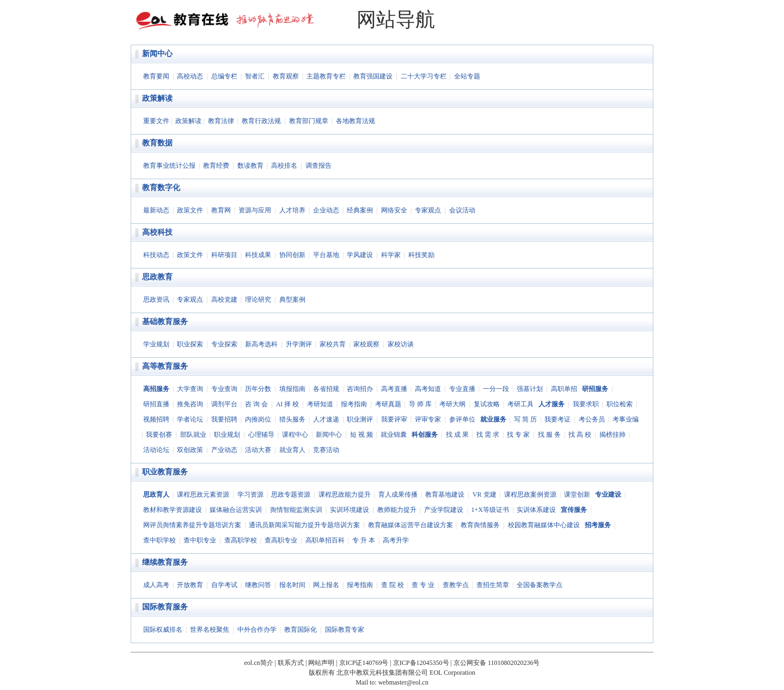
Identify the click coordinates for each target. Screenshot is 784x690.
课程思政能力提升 (345, 494)
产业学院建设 (444, 510)
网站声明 (321, 663)
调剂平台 (224, 404)
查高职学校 (241, 540)
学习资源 (250, 494)
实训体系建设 (536, 510)
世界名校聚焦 (210, 630)
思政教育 (157, 277)
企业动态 (326, 210)
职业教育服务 (165, 472)
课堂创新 (577, 494)
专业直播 (462, 389)
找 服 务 (549, 435)
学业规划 (156, 344)
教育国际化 (301, 630)
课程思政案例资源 (530, 494)
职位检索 (620, 404)
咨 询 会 (256, 404)
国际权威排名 (163, 630)
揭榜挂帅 (612, 435)
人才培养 (292, 210)
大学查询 (190, 389)
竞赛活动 (326, 450)
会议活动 (462, 210)
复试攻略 (487, 404)
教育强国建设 (373, 76)
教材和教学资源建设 (173, 510)
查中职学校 (160, 540)
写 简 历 (525, 419)
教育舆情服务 (480, 525)
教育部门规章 (309, 121)
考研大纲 (452, 404)
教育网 (221, 210)
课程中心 (295, 435)
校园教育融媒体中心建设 (544, 525)
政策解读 (157, 98)
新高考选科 (261, 344)
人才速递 (326, 419)
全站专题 (467, 76)
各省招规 (326, 389)
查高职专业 (281, 540)
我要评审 (394, 419)
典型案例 (292, 300)
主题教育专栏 (326, 76)
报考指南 (354, 404)
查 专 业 (423, 585)
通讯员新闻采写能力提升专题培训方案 (304, 525)
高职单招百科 (325, 540)
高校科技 (157, 232)
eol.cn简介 (259, 663)
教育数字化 (161, 188)
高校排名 (284, 166)
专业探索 (224, 344)
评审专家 (428, 419)
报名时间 (292, 585)
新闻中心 (157, 54)
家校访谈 (401, 344)
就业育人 (292, 450)
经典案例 (360, 210)
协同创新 (292, 255)
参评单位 (462, 419)
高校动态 (190, 76)
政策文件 (190, 210)
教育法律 (221, 121)
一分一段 (496, 389)
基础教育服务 (165, 322)
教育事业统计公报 (169, 166)
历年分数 (258, 389)
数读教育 (250, 166)
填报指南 (292, 389)
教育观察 (286, 76)
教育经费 (216, 166)
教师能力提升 (397, 510)
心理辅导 (261, 435)
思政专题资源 (291, 494)
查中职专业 (200, 540)
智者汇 (255, 76)
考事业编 (626, 419)
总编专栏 (224, 76)
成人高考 (156, 585)
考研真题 (388, 404)
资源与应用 (255, 210)
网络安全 (394, 210)
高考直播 (394, 389)
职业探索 (190, 344)
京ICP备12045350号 (421, 663)
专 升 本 (364, 540)
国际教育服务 (165, 607)
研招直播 (156, 404)
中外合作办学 (257, 630)
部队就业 (193, 435)
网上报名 (326, 585)
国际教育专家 (345, 630)
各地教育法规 (356, 121)
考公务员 (592, 419)
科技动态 (156, 255)
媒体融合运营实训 (236, 510)
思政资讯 (156, 300)
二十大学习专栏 (424, 76)
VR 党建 (485, 494)
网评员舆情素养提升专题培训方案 (192, 525)
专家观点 (428, 210)
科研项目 (224, 255)
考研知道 (320, 404)
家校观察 (366, 344)
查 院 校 (393, 585)
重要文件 (156, 121)
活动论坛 (156, 450)
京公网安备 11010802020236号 (497, 663)
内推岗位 (258, 419)
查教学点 (456, 585)
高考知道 (428, 389)
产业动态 (224, 450)
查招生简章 (493, 585)
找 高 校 (580, 435)
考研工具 (520, 404)
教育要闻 (156, 76)
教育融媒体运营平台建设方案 (411, 525)
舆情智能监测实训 (296, 510)
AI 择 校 (288, 404)
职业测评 (360, 419)
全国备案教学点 (540, 585)
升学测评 (299, 344)
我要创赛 (159, 435)
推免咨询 (190, 404)
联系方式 (291, 663)
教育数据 (157, 143)
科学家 (391, 255)
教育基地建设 (445, 494)
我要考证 (558, 419)
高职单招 (564, 389)
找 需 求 (488, 435)
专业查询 (224, 389)
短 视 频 (362, 435)
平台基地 (326, 255)
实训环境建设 (350, 510)
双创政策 (190, 450)
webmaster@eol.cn (403, 682)
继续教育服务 (165, 562)
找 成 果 (457, 435)
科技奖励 (421, 255)
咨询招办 (360, 389)
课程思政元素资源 (203, 494)
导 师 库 (420, 404)
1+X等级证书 (490, 510)
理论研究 (258, 300)
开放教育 (190, 585)
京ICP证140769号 (364, 663)
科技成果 (258, 255)
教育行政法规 (261, 121)
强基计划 (530, 389)
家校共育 (333, 344)
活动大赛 (258, 450)
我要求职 (586, 404)
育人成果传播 (398, 494)
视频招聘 (156, 419)
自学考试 (224, 585)
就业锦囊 (394, 435)
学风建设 (360, 255)
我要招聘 (224, 419)
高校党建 (224, 300)
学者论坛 (190, 419)
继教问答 (258, 585)
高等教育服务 (165, 366)
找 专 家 (518, 435)
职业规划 (227, 435)
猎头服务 (292, 419)
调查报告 (318, 166)
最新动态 (156, 210)
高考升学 (396, 540)
